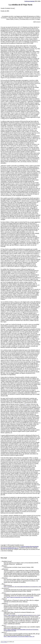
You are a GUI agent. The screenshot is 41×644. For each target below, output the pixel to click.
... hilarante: (4, 566)
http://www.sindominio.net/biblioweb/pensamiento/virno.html (22, 615)
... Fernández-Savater (6, 561)
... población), (4, 569)
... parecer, (3, 633)
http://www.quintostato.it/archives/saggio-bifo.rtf (19, 637)
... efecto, (3, 626)
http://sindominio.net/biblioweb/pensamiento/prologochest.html (22, 587)
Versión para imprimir (29, 1)
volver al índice (4, 643)
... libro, (3, 584)
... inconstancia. (5, 589)
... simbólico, (4, 604)
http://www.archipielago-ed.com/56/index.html (20, 597)
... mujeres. (3, 599)
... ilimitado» (4, 611)
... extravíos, (4, 578)
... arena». (3, 593)
